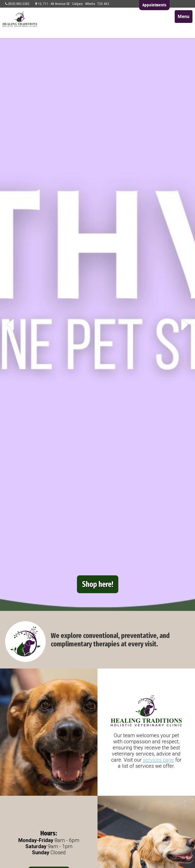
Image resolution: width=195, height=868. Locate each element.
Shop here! (98, 584)
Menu (184, 16)
